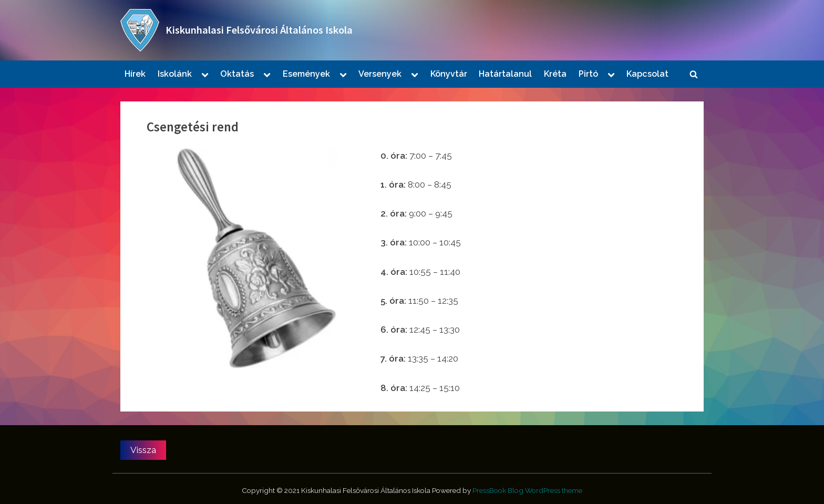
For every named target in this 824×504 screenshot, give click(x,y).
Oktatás (237, 74)
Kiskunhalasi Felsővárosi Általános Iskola (259, 30)
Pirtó (588, 74)
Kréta (555, 74)
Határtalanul (505, 74)
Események (306, 74)
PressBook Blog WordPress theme (527, 490)
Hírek (135, 74)
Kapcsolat (647, 74)
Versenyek (380, 74)
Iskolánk (175, 74)
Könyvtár (449, 74)
